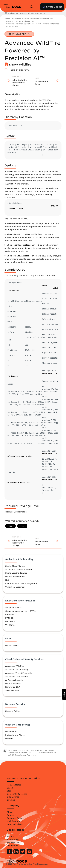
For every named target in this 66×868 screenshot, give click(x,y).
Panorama (10, 621)
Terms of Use (13, 842)
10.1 (31, 752)
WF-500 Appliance (17, 755)
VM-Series (10, 625)
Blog (9, 791)
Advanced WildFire (15, 666)
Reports (9, 738)
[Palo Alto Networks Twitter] (23, 854)
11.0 (35, 752)
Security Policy (13, 711)
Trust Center (13, 839)
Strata (51, 750)
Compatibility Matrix (17, 794)
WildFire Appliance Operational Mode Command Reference (33, 24)
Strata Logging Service (16, 573)
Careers (11, 815)
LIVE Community (15, 821)
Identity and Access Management (21, 583)
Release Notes (14, 785)
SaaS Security (12, 690)
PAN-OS (9, 618)
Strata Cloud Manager (16, 566)
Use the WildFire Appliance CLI (20, 21)
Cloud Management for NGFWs (20, 611)
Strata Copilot (52, 7)
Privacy (10, 836)
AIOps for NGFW (13, 607)
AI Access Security (14, 680)
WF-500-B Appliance (18, 752)
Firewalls (10, 614)
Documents (12, 845)
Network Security (39, 750)
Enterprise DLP (13, 687)
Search (10, 788)
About (10, 812)
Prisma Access (12, 645)
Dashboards (11, 731)
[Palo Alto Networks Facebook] (10, 854)
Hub (7, 580)
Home (7, 19)
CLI (10, 750)
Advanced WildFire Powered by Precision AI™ (33, 19)
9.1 (23, 750)
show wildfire (12, 26)
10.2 (28, 750)
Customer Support (16, 818)
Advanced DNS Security (17, 676)
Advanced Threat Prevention (19, 673)
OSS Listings (13, 797)
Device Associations (15, 576)
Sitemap (11, 800)
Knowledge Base (15, 824)
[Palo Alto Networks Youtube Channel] (29, 854)
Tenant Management (15, 587)
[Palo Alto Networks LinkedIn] (16, 854)
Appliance (31, 755)
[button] (64, 694)
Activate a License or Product (19, 569)
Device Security (13, 683)
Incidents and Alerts (15, 735)
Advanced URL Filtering (17, 669)
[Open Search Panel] (32, 7)
